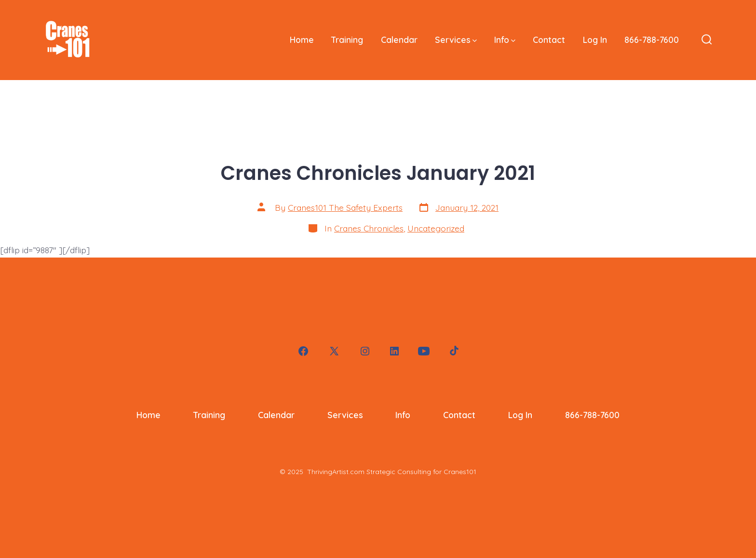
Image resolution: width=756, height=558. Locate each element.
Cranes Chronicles (369, 228)
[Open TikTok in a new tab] (453, 351)
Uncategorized (436, 228)
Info (505, 40)
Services (456, 40)
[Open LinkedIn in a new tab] (394, 351)
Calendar (399, 40)
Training (347, 40)
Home (302, 40)
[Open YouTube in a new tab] (424, 351)
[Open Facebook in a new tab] (303, 351)
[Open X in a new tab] (334, 351)
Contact (549, 40)
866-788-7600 (652, 40)
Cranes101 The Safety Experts (345, 207)
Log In (595, 40)
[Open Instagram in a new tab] (365, 351)
